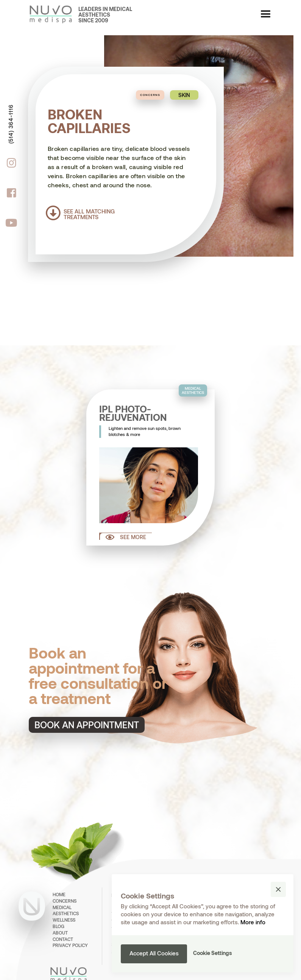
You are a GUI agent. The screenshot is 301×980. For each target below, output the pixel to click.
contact (63, 939)
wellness (64, 920)
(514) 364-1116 (11, 124)
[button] (266, 14)
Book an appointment (87, 725)
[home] (47, 14)
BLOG (58, 926)
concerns (65, 901)
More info (253, 922)
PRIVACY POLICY (70, 945)
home (59, 894)
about (60, 933)
